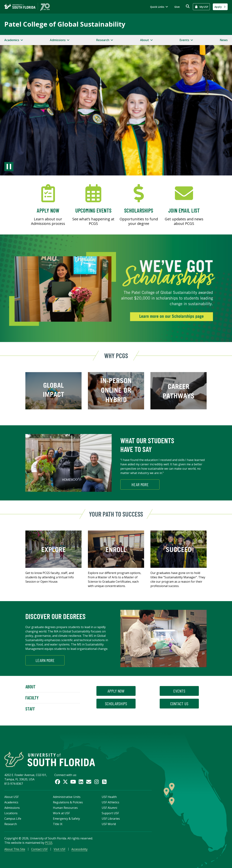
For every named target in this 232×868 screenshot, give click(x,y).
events (179, 691)
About (30, 687)
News (224, 40)
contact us (179, 704)
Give (177, 7)
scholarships (116, 704)
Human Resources (65, 808)
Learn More (45, 660)
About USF (12, 797)
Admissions (12, 808)
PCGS (49, 843)
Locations (11, 813)
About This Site (15, 849)
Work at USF (61, 813)
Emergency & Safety (66, 819)
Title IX (58, 824)
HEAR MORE (140, 484)
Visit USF (60, 849)
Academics (11, 802)
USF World (109, 824)
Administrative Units (67, 797)
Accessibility (79, 849)
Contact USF (39, 849)
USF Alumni (109, 808)
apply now (116, 691)
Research (11, 824)
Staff (30, 709)
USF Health (109, 797)
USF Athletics (110, 802)
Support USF (110, 813)
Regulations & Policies (68, 802)
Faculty (32, 698)
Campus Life (13, 819)
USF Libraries (111, 819)
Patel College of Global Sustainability (65, 24)
